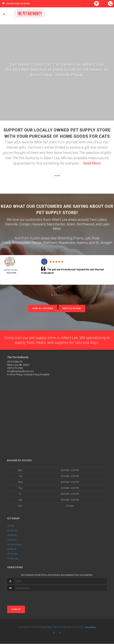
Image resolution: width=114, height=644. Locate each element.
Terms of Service (62, 627)
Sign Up (16, 609)
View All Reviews (43, 308)
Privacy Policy (45, 627)
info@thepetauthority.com (21, 372)
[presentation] (24, 597)
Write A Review (72, 308)
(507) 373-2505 (15, 368)
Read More (92, 163)
